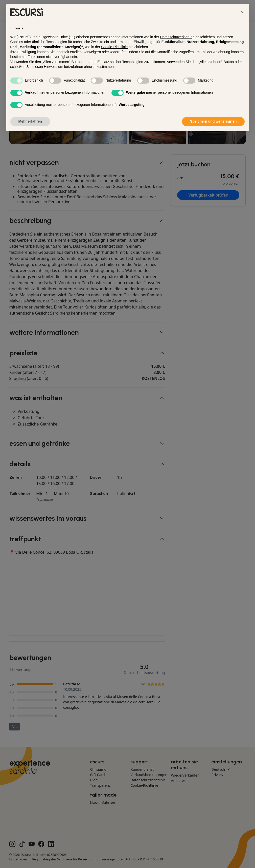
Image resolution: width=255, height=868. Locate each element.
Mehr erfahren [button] (30, 121)
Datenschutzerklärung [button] (177, 37)
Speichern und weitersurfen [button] (213, 121)
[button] (242, 12)
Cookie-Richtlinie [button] (114, 47)
